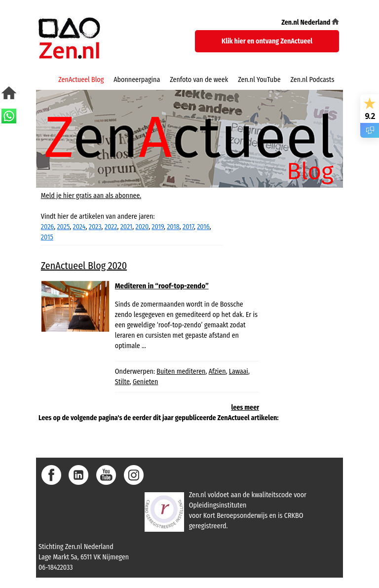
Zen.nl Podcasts (313, 80)
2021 (127, 227)
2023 (95, 227)
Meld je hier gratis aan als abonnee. (91, 196)
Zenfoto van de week (199, 80)
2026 (47, 227)
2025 (63, 227)
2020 (142, 227)
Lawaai (239, 372)
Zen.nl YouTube (259, 80)
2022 (111, 227)
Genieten (145, 382)
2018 (173, 227)
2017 (188, 227)
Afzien (217, 372)
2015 (47, 237)
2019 (158, 227)
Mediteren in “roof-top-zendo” (162, 286)
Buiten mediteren (181, 372)
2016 (203, 227)
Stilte (122, 382)
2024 (79, 227)
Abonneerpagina (137, 80)
